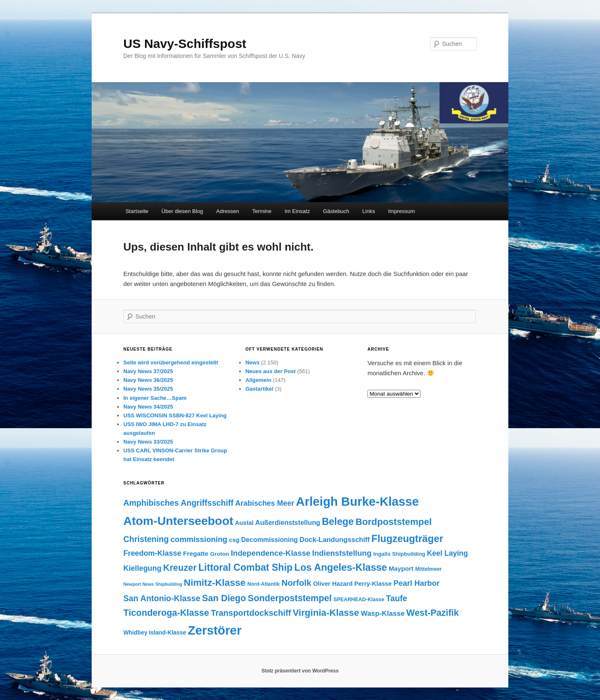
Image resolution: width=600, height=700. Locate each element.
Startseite (137, 211)
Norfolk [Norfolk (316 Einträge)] (296, 583)
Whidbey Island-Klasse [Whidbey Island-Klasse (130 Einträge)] (155, 632)
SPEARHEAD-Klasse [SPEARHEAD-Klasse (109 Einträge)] (359, 600)
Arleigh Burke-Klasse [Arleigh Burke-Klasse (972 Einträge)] (357, 502)
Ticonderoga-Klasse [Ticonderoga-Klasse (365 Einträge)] (166, 613)
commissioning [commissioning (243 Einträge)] (199, 539)
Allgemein (258, 380)
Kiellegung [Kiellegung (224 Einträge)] (142, 568)
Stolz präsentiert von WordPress (300, 671)
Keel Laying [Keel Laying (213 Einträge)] (447, 553)
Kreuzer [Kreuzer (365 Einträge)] (180, 568)
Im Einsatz (297, 211)
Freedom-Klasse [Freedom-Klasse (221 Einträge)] (152, 553)
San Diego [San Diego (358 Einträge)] (224, 598)
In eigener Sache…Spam (155, 398)
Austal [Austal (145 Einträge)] (244, 523)
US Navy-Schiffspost (185, 44)
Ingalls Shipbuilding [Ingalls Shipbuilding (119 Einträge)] (399, 554)
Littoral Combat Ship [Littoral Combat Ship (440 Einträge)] (245, 567)
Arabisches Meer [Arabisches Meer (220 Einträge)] (265, 503)
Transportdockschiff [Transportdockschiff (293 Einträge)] (251, 613)
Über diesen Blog (182, 211)
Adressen (228, 211)
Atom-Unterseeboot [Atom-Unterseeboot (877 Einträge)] (178, 521)
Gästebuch (336, 211)
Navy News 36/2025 (148, 380)
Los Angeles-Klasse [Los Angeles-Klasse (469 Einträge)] (341, 567)
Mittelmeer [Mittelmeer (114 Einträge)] (428, 569)
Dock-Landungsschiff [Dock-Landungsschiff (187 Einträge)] (335, 539)
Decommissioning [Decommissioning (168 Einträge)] (270, 540)
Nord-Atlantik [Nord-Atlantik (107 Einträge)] (264, 584)
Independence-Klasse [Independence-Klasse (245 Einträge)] (271, 553)
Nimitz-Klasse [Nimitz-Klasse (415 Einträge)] (215, 583)
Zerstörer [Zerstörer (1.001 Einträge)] (215, 630)
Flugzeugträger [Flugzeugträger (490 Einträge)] (407, 538)
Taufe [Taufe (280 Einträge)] (396, 598)
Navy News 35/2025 (148, 389)
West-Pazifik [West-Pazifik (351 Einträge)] (432, 613)
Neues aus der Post (271, 371)
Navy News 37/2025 (148, 371)
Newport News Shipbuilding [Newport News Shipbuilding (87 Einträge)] (153, 584)
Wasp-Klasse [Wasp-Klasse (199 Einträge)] (383, 613)
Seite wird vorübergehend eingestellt (171, 363)
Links (369, 211)
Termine (262, 211)
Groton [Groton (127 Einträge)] (220, 554)
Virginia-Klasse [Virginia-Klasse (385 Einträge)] (326, 613)
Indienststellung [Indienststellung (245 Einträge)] (342, 553)
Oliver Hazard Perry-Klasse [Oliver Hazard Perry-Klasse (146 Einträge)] (352, 584)
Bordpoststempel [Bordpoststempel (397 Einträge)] (394, 522)
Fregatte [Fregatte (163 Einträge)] (196, 553)
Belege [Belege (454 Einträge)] (338, 522)
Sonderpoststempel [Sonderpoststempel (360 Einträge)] (290, 598)
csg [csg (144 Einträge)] (234, 540)
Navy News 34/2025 (148, 407)
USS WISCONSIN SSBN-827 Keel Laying (175, 415)
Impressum (401, 211)
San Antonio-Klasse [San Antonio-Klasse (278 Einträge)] (162, 598)
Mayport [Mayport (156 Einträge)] (401, 568)
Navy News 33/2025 (148, 442)
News (252, 363)
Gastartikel (259, 389)
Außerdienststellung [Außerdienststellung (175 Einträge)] (288, 522)
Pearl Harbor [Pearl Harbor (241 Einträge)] (416, 583)
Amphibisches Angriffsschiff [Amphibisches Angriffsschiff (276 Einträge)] (178, 503)
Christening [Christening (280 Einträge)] (146, 539)
